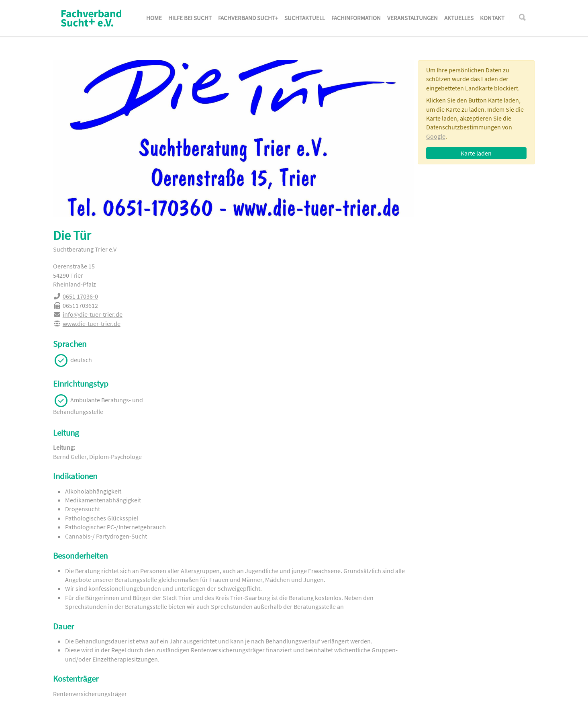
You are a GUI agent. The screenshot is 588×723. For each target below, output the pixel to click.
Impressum (76, 713)
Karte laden (476, 153)
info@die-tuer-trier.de (457, 279)
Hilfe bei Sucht (190, 18)
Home (154, 18)
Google (436, 136)
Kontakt (492, 18)
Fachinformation (356, 18)
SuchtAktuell (305, 18)
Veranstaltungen (412, 18)
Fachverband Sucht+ (248, 18)
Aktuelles (459, 18)
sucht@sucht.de (454, 641)
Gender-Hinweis (190, 713)
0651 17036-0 (445, 261)
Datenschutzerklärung (130, 713)
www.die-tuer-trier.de (456, 288)
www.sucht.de (451, 652)
